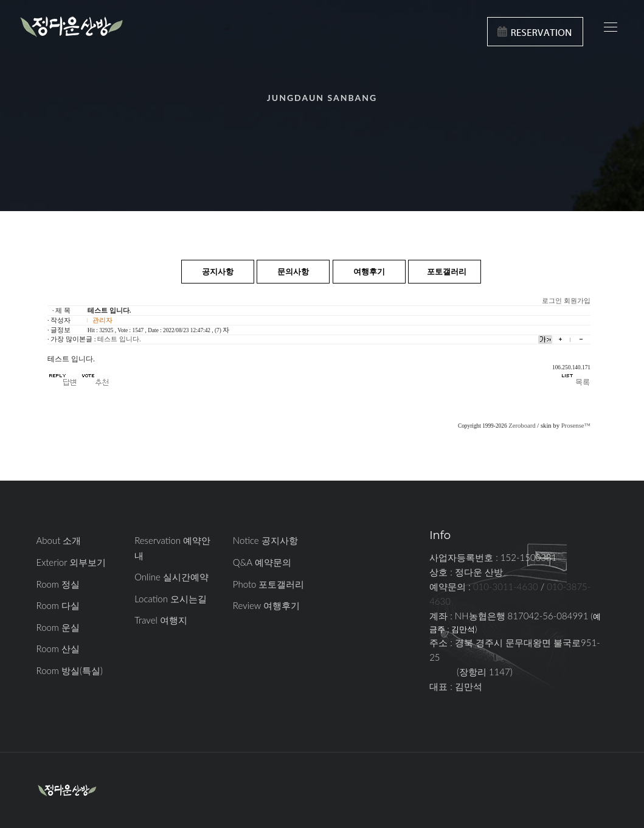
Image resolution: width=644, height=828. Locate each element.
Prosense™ (576, 426)
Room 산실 (58, 649)
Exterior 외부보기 (71, 562)
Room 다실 (58, 605)
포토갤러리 (447, 271)
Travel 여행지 (161, 620)
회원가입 (577, 301)
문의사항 (293, 271)
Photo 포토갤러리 (269, 584)
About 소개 (59, 540)
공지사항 (218, 271)
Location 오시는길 (171, 599)
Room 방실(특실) (70, 670)
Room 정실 (58, 584)
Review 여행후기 (266, 605)
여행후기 (369, 271)
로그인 (552, 301)
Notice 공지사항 (265, 540)
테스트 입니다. (119, 339)
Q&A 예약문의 (262, 562)
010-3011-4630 (506, 586)
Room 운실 (58, 627)
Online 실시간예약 (171, 577)
